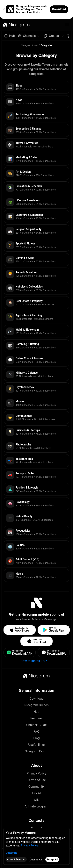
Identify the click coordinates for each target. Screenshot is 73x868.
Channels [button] (29, 36)
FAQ (36, 732)
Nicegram (26, 45)
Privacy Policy (36, 773)
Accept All (52, 859)
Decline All (36, 860)
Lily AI (37, 793)
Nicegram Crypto (36, 751)
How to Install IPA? (34, 661)
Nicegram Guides (36, 705)
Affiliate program (36, 806)
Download (36, 699)
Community (36, 787)
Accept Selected (16, 859)
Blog (36, 738)
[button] (17, 25)
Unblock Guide (36, 725)
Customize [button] (11, 853)
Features (36, 718)
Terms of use (36, 780)
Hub (36, 45)
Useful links (36, 745)
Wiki (36, 800)
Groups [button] (54, 36)
